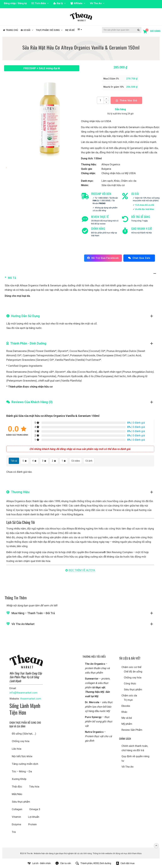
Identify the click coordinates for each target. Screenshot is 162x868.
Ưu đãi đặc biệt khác (145, 209)
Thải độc (17, 787)
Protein (32, 824)
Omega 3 (35, 809)
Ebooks (126, 706)
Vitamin (16, 817)
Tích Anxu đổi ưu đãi (145, 205)
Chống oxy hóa (21, 741)
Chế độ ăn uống (133, 671)
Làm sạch (107, 181)
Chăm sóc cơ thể (131, 667)
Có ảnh (89, 461)
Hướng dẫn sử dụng (25, 316)
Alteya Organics (111, 164)
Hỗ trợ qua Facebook (103, 258)
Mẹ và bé (127, 718)
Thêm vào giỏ (126, 101)
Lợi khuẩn (34, 817)
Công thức (130, 683)
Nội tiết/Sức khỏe (22, 756)
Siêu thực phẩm (21, 802)
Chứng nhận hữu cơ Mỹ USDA (119, 173)
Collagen (17, 809)
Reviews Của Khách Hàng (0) (32, 402)
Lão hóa (17, 749)
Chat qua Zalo (139, 258)
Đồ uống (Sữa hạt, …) (24, 734)
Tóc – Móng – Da (22, 771)
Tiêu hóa (34, 787)
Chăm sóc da (129, 181)
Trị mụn (128, 700)
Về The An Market (23, 624)
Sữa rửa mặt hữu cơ (113, 185)
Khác (117, 181)
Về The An (127, 767)
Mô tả (12, 278)
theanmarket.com (31, 699)
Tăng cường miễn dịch (25, 764)
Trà (14, 832)
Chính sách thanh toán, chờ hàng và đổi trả (135, 748)
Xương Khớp (19, 779)
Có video (76, 461)
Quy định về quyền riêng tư (135, 758)
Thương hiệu (20, 492)
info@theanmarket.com (23, 693)
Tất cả (14, 461)
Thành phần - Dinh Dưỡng (28, 343)
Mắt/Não (17, 794)
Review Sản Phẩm (132, 730)
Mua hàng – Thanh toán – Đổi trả (33, 613)
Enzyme (16, 824)
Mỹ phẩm (127, 724)
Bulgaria (106, 169)
